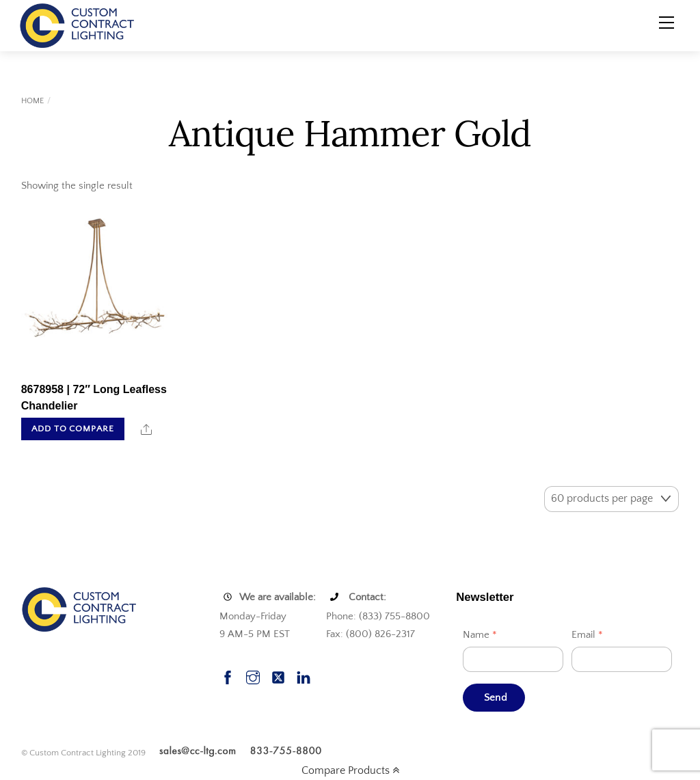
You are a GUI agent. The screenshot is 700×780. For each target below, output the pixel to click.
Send (496, 698)
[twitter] (278, 676)
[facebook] (228, 676)
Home (32, 101)
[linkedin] (304, 676)
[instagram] (253, 676)
